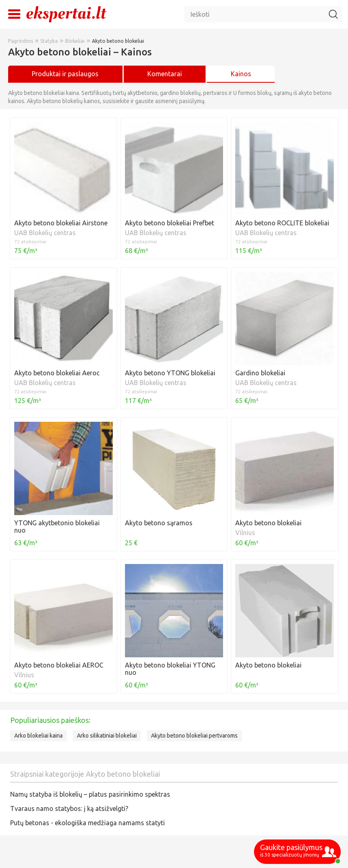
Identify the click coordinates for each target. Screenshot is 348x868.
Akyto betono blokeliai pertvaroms (194, 736)
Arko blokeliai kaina (38, 736)
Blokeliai (75, 41)
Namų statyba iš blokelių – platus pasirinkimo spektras (90, 794)
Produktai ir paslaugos (65, 74)
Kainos (241, 74)
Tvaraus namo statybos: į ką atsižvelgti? (69, 809)
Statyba (49, 41)
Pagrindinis (21, 41)
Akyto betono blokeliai (118, 41)
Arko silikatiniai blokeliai (107, 736)
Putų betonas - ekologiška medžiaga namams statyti (88, 823)
